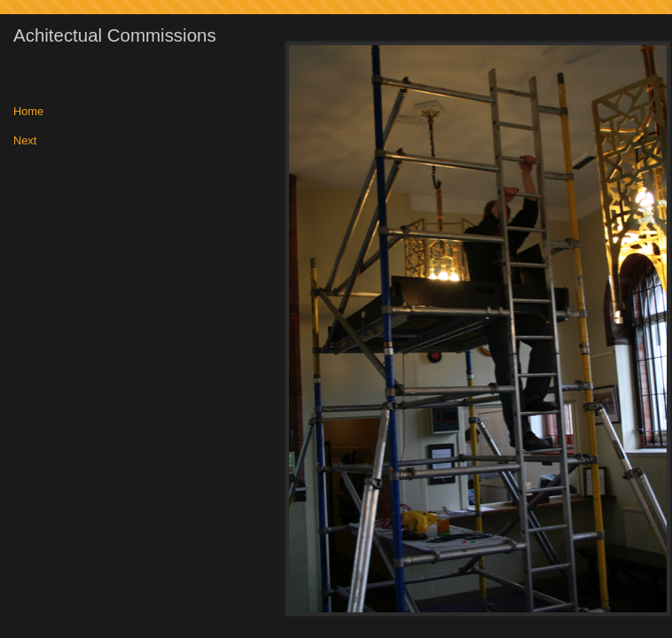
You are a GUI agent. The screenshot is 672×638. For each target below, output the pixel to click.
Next (25, 141)
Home (28, 112)
